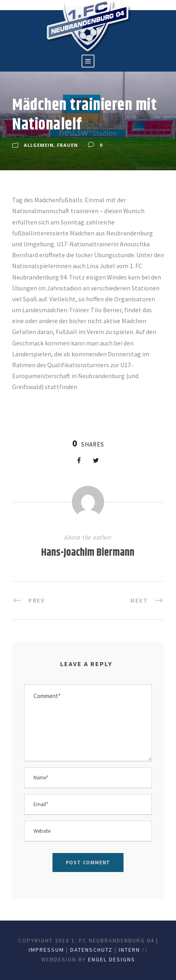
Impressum (46, 950)
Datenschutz (91, 950)
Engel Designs (112, 959)
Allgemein (39, 145)
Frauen (67, 145)
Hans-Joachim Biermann (88, 553)
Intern (129, 950)
